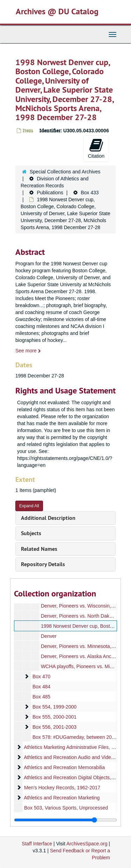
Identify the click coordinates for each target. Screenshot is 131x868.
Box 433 (90, 193)
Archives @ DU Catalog (57, 11)
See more (28, 351)
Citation (96, 148)
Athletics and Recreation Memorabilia (64, 767)
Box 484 (41, 687)
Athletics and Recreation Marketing (62, 798)
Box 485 (41, 697)
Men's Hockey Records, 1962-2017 (62, 788)
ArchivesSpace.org (87, 844)
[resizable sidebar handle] (65, 820)
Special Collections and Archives (65, 172)
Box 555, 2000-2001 (54, 717)
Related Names (39, 549)
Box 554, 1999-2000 (54, 707)
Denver (49, 636)
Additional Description (48, 518)
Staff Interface (37, 844)
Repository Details (43, 564)
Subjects (31, 533)
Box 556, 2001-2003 (54, 727)
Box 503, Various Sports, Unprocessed (66, 808)
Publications (50, 193)
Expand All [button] (29, 506)
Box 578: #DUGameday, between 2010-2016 (81, 737)
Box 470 (41, 677)
